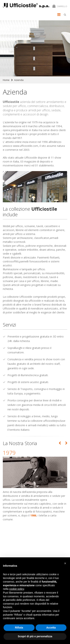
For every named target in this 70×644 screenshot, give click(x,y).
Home (6, 80)
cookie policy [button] (17, 589)
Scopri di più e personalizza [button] (35, 636)
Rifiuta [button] (19, 628)
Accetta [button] (51, 628)
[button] (65, 563)
